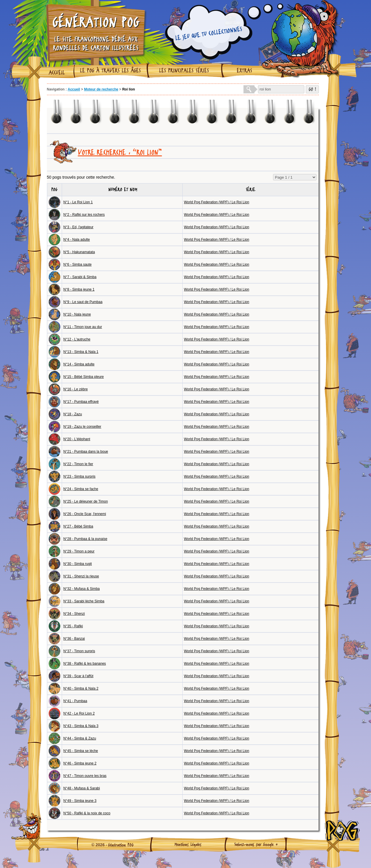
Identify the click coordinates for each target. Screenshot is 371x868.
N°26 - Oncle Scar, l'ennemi (85, 514)
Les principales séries (184, 70)
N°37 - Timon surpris (79, 651)
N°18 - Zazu (73, 414)
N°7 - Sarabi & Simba (80, 277)
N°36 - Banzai (74, 639)
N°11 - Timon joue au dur (83, 327)
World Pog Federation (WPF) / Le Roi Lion (217, 202)
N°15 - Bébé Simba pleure (84, 377)
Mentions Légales (188, 844)
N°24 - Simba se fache (81, 489)
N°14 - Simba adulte (79, 364)
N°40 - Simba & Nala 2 (81, 688)
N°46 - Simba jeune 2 (80, 763)
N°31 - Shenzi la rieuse (81, 576)
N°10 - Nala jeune (77, 314)
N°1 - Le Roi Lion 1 (78, 202)
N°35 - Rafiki (73, 626)
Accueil (57, 73)
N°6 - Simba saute (78, 264)
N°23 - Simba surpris (80, 476)
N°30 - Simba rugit (78, 564)
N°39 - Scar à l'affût (79, 676)
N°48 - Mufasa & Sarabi (82, 788)
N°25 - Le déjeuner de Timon (86, 501)
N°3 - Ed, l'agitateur (79, 227)
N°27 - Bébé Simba (78, 526)
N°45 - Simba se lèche (81, 751)
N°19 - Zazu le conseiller (82, 427)
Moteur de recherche (101, 89)
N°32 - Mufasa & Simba (82, 589)
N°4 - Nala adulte (77, 240)
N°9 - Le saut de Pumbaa (83, 302)
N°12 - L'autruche (77, 339)
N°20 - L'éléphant (77, 439)
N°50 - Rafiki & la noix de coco (87, 813)
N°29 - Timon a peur (79, 551)
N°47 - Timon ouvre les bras (85, 776)
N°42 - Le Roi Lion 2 (79, 713)
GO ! (312, 89)
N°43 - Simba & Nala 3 (81, 726)
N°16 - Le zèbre (76, 389)
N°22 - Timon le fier (78, 464)
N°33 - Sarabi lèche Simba (84, 601)
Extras (244, 70)
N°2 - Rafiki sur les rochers (84, 215)
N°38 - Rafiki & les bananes (85, 664)
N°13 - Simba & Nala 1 (81, 352)
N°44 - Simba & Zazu (80, 738)
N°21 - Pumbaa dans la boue (86, 452)
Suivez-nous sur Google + (256, 844)
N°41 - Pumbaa (75, 701)
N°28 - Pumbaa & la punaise (86, 539)
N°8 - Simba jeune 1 (79, 289)
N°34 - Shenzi (74, 614)
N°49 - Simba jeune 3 (80, 801)
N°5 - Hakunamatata (79, 252)
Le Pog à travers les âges (110, 70)
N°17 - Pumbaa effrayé (81, 402)
